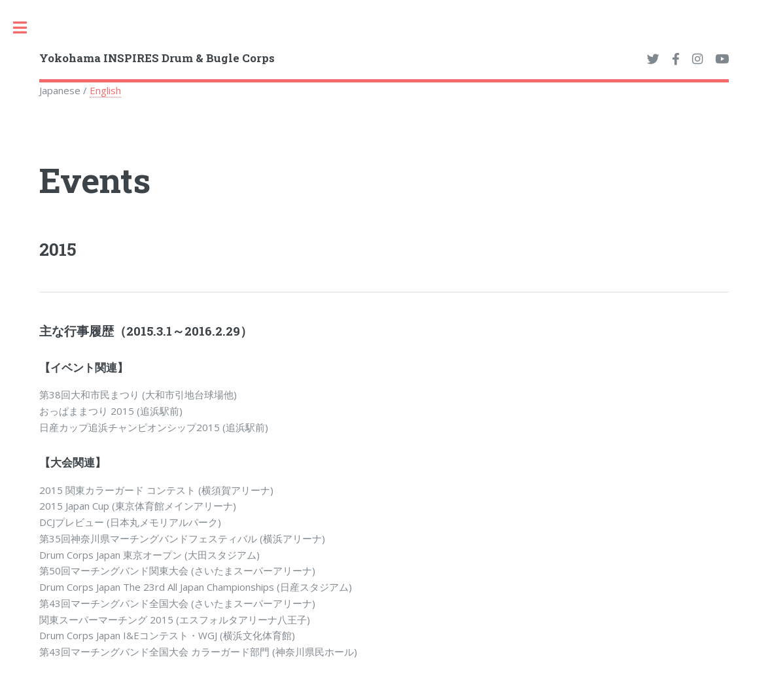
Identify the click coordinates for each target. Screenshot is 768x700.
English (105, 90)
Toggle (26, 27)
